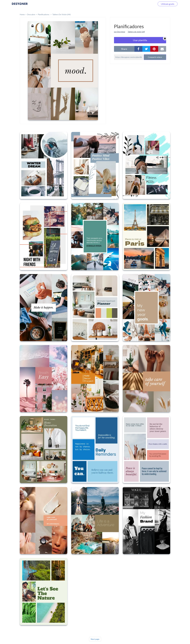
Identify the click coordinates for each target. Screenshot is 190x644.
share (124, 49)
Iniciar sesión (147, 4)
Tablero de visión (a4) (136, 32)
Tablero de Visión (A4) (61, 14)
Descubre (31, 14)
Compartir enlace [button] (155, 57)
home (22, 14)
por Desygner (120, 32)
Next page (95, 639)
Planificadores (44, 14)
